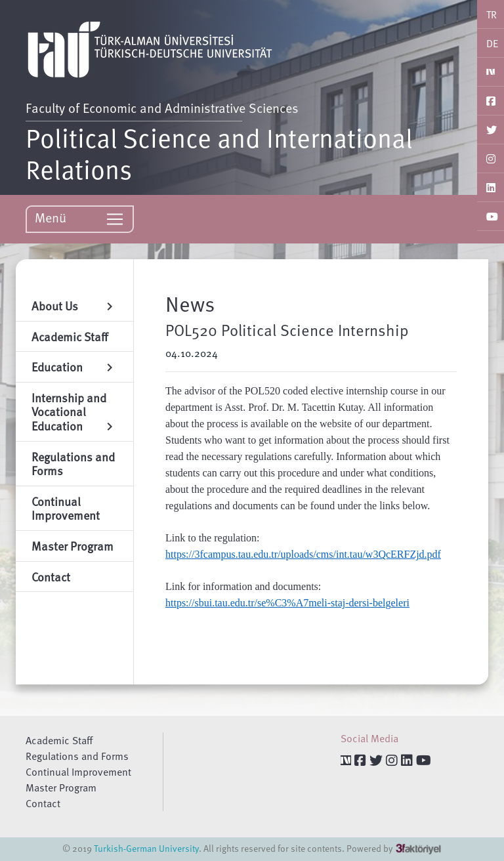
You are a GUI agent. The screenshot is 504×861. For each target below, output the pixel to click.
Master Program (61, 787)
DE (492, 43)
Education (74, 367)
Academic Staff (59, 740)
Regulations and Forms (77, 756)
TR (492, 14)
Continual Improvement (78, 772)
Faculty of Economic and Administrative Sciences (162, 108)
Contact (43, 803)
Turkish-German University (146, 848)
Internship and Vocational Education (74, 411)
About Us (74, 305)
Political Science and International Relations (219, 153)
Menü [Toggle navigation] (80, 218)
